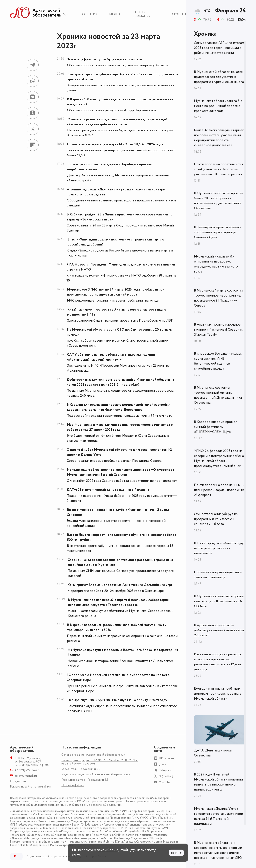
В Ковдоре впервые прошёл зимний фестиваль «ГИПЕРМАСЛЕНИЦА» (216, 427)
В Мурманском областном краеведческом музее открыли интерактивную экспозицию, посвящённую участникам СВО (218, 850)
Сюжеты (179, 14)
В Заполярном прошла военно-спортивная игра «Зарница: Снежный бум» (218, 232)
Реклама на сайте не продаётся (30, 787)
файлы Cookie (107, 850)
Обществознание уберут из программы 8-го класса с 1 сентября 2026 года (216, 519)
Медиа (115, 14)
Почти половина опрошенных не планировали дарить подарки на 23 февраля (220, 490)
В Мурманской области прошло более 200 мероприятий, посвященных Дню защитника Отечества (218, 201)
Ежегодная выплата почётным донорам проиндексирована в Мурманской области (218, 694)
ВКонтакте (166, 758)
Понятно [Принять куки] (176, 853)
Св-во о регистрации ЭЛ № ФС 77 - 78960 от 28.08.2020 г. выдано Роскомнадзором (99, 762)
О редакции (18, 781)
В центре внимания (142, 14)
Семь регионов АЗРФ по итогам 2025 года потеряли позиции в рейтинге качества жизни (219, 48)
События (90, 14)
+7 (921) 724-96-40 (27, 770)
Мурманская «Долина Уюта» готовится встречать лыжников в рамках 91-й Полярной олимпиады (220, 816)
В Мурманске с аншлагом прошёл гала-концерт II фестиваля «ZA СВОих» (220, 601)
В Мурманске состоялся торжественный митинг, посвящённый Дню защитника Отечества (218, 395)
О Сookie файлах (73, 785)
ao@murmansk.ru (26, 776)
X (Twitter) (166, 776)
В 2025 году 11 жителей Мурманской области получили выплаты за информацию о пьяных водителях (218, 782)
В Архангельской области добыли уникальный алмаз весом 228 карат (220, 630)
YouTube (165, 782)
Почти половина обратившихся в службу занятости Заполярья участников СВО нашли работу (220, 169)
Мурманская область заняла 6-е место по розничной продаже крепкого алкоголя (218, 106)
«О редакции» (112, 805)
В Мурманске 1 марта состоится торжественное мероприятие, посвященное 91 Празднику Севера (218, 298)
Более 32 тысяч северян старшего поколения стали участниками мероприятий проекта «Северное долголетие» (220, 138)
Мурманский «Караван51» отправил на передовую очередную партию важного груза (216, 264)
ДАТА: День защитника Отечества (213, 753)
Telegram (165, 770)
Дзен (163, 764)
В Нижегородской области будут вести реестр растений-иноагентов (220, 548)
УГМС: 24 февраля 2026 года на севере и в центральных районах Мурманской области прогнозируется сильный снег (220, 458)
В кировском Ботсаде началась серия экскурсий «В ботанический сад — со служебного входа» (218, 361)
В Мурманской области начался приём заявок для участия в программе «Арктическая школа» (220, 77)
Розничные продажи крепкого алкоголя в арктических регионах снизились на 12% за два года (217, 662)
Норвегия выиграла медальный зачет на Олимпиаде (218, 575)
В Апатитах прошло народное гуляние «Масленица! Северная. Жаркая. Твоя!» (218, 330)
